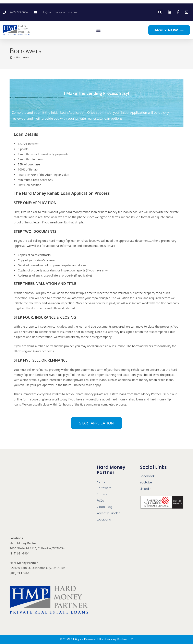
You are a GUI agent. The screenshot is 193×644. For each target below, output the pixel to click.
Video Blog (104, 507)
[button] (160, 12)
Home (101, 482)
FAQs (100, 501)
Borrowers (23, 57)
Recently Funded (109, 513)
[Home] (11, 57)
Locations (104, 519)
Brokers (102, 494)
